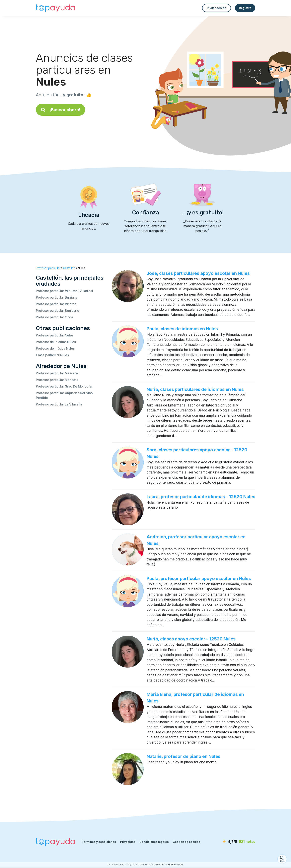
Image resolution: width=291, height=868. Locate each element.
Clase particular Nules (52, 355)
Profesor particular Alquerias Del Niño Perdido (64, 395)
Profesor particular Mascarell (58, 373)
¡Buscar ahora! (61, 110)
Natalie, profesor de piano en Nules (183, 756)
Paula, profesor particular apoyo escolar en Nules (199, 578)
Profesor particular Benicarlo (58, 311)
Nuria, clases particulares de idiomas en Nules (195, 389)
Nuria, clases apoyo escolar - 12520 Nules (191, 639)
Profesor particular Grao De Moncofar (64, 386)
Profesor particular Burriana (57, 297)
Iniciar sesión (217, 8)
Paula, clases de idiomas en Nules (182, 329)
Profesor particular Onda (54, 317)
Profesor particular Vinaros (56, 304)
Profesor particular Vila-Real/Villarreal (64, 291)
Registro (245, 8)
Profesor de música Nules (55, 348)
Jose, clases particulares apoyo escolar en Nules (198, 273)
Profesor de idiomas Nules (56, 342)
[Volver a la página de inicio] (56, 8)
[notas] (232, 842)
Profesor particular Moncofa (57, 380)
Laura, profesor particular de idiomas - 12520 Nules (201, 497)
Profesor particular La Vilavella (59, 404)
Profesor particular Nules (55, 335)
